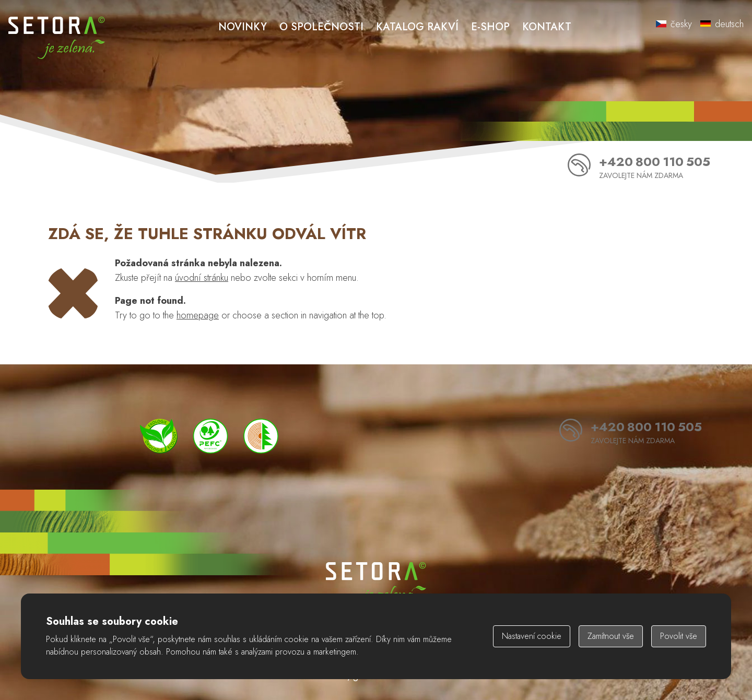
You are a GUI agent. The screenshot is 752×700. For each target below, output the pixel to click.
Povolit (679, 636)
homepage (198, 315)
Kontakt (547, 27)
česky (674, 24)
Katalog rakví (417, 27)
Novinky (243, 27)
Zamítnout (611, 636)
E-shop (490, 27)
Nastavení (532, 636)
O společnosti (321, 27)
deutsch (722, 24)
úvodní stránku (202, 278)
